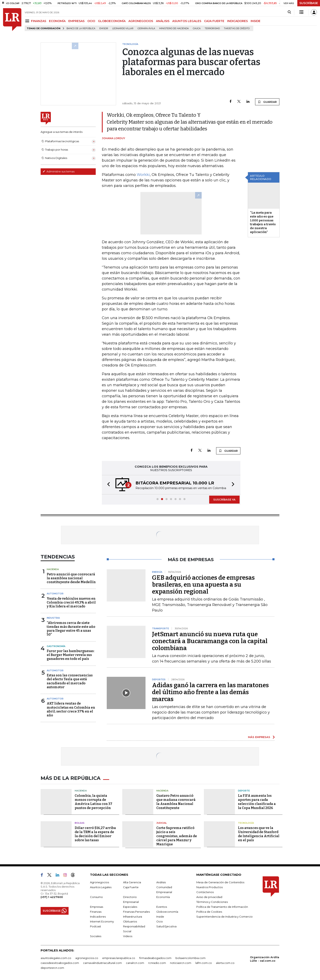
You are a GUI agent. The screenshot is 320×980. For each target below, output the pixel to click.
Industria (53, 618)
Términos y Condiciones (212, 902)
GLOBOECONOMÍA (112, 21)
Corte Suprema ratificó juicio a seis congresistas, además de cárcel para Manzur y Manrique (177, 836)
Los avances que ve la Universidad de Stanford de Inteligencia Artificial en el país (259, 834)
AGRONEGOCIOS (141, 21)
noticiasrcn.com (181, 963)
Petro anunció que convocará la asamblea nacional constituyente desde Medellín (71, 578)
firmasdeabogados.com (155, 958)
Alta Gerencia (132, 882)
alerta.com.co (225, 963)
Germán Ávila (146, 28)
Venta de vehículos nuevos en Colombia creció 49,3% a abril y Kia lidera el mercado (71, 602)
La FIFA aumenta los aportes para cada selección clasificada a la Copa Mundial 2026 (257, 802)
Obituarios (130, 921)
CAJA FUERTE (214, 21)
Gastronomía (56, 646)
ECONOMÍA (57, 21)
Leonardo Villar (123, 28)
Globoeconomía (167, 912)
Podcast (96, 926)
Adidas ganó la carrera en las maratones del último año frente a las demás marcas (210, 692)
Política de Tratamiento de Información (222, 907)
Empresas (97, 907)
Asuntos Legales (101, 887)
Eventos (162, 907)
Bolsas (80, 823)
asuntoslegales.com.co (56, 958)
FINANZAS (39, 21)
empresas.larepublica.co (119, 958)
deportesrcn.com (52, 968)
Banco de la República (81, 28)
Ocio (160, 921)
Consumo (96, 897)
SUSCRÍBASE (309, 3)
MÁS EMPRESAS (259, 737)
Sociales (96, 936)
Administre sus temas (59, 171)
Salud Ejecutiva (166, 926)
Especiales (130, 907)
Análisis (161, 882)
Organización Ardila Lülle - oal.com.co (265, 959)
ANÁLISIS (163, 21)
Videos (128, 936)
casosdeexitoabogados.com (60, 963)
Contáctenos (205, 892)
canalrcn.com (135, 963)
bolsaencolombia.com (191, 958)
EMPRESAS (76, 21)
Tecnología (246, 823)
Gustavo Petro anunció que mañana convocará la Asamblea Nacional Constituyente (176, 802)
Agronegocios (99, 882)
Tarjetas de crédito (237, 28)
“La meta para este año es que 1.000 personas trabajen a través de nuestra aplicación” (263, 222)
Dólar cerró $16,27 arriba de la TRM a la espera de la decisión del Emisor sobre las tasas (95, 834)
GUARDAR (267, 102)
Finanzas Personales (136, 912)
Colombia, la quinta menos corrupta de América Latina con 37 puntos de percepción (93, 802)
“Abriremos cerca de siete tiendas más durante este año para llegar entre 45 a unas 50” (71, 629)
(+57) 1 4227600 (52, 897)
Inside (160, 917)
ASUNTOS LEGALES (187, 21)
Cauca (197, 28)
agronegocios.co (87, 958)
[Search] (289, 12)
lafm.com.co (204, 963)
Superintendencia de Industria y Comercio (224, 917)
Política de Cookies (209, 912)
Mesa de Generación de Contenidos (220, 882)
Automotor (55, 594)
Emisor (104, 28)
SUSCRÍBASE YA (224, 499)
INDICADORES (237, 21)
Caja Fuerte (131, 887)
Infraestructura (133, 917)
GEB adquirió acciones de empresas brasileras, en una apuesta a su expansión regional (203, 585)
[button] (107, 485)
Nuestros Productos (209, 887)
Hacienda (53, 569)
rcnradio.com (157, 963)
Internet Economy (102, 921)
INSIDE (256, 21)
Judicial (162, 823)
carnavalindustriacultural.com (102, 963)
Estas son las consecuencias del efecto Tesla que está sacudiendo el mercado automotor (70, 681)
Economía (163, 897)
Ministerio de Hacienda (174, 28)
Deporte (244, 791)
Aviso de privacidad (209, 897)
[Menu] (28, 21)
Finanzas (96, 912)
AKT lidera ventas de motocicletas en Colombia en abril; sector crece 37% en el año (71, 709)
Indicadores (98, 917)
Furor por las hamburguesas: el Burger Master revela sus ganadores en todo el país (71, 655)
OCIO (91, 21)
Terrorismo (212, 28)
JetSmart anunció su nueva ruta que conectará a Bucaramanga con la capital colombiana (210, 641)
